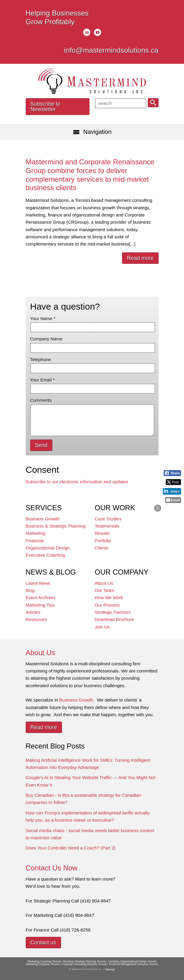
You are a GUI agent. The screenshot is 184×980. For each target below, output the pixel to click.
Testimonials (107, 526)
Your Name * (43, 318)
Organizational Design (48, 548)
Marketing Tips (40, 605)
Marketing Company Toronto (43, 964)
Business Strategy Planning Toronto (85, 961)
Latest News (38, 583)
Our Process (107, 605)
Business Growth (43, 519)
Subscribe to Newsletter (45, 107)
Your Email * (42, 380)
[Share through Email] (173, 500)
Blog (30, 590)
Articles (33, 612)
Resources (37, 619)
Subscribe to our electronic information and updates (77, 482)
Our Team (105, 590)
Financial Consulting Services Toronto (84, 964)
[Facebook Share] (172, 473)
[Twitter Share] (173, 482)
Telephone (41, 359)
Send (41, 445)
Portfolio (103, 541)
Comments (41, 400)
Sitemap (110, 970)
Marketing (36, 533)
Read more (140, 258)
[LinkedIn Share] (172, 491)
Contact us (43, 943)
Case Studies (108, 519)
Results (102, 533)
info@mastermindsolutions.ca (111, 50)
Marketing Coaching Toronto (44, 961)
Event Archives (41, 597)
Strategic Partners (113, 612)
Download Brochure (115, 619)
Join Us (102, 627)
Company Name (46, 339)
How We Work (109, 597)
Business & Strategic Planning (56, 526)
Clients (102, 548)
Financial (35, 541)
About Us (104, 583)
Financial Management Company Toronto (133, 964)
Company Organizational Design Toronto (132, 961)
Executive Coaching (46, 555)
